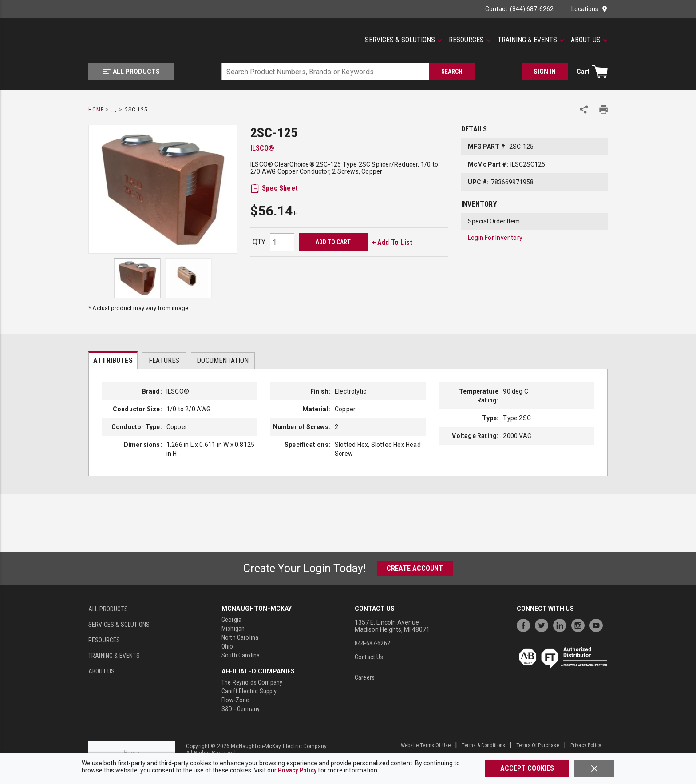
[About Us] (589, 40)
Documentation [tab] (223, 360)
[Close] (594, 768)
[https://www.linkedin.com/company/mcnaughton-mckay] (562, 624)
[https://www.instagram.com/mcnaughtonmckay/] (580, 624)
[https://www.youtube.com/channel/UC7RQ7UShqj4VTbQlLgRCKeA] (598, 624)
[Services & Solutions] (403, 40)
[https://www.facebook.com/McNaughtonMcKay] (526, 624)
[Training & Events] (531, 40)
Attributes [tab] (113, 360)
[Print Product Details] (603, 109)
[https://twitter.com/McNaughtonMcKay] (544, 624)
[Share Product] (584, 109)
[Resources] (470, 40)
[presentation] (113, 360)
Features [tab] (164, 360)
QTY (259, 242)
